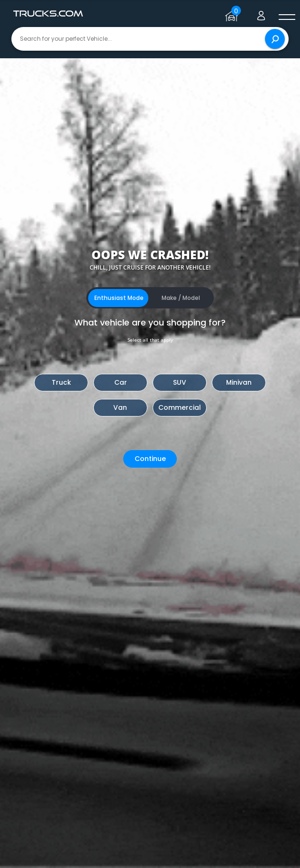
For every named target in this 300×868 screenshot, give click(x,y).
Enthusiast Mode (119, 298)
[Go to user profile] (261, 14)
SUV (180, 382)
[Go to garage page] (233, 14)
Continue (150, 459)
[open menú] (287, 18)
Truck (61, 382)
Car (121, 382)
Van (120, 407)
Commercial (180, 407)
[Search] (275, 39)
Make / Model (181, 298)
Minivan (239, 382)
